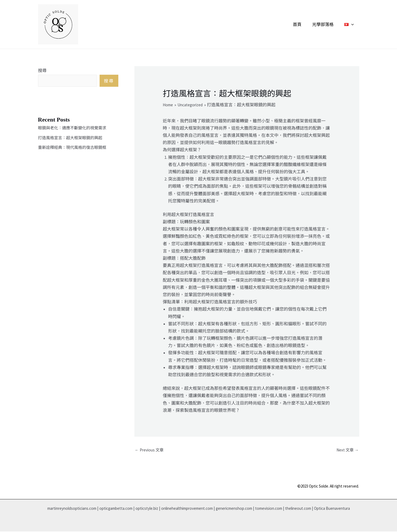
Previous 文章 (150, 450)
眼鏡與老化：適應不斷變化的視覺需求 (74, 130)
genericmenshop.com (252, 509)
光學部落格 (326, 24)
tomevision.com (290, 509)
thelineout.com (322, 509)
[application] (352, 24)
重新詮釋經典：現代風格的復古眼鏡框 (74, 150)
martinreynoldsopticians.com (73, 509)
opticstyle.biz (156, 509)
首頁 (303, 24)
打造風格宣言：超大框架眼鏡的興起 (72, 140)
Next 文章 (347, 450)
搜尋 (42, 70)
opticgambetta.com (121, 509)
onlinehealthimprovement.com (200, 509)
